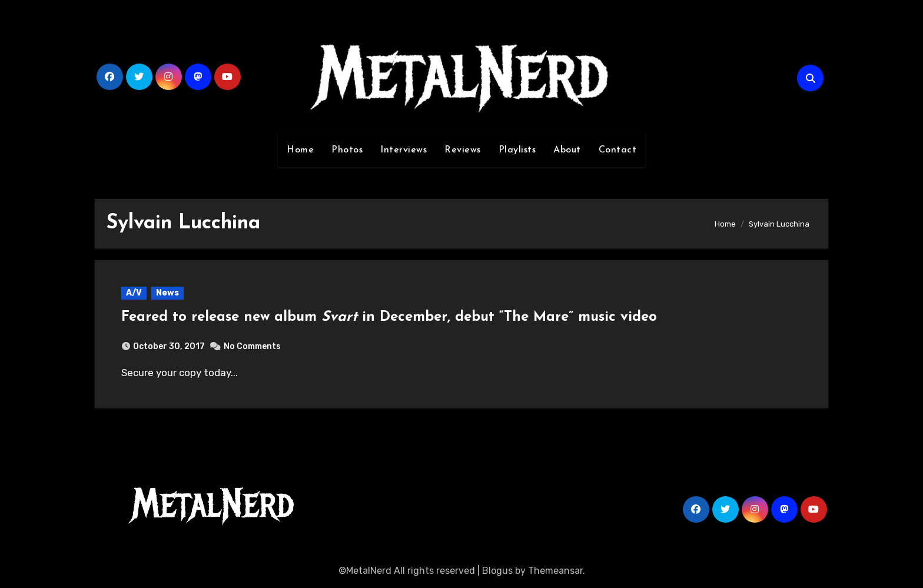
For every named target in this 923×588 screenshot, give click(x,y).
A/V (134, 293)
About (567, 150)
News (167, 293)
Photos (347, 150)
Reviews (463, 150)
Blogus (497, 571)
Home (300, 150)
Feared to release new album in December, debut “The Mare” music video (389, 317)
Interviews (404, 150)
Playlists (517, 150)
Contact (618, 150)
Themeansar (555, 571)
